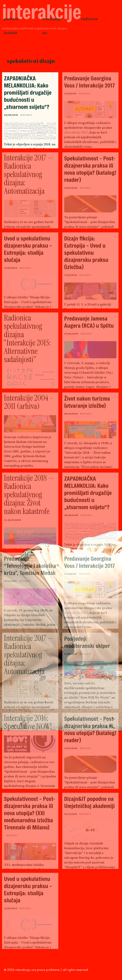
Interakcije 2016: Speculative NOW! (28, 722)
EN (45, 33)
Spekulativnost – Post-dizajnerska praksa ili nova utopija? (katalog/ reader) (90, 169)
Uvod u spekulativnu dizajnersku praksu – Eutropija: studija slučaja (28, 249)
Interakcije (52, 19)
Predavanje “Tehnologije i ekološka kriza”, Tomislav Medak (30, 566)
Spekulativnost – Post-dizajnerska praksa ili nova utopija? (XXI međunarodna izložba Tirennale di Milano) (30, 813)
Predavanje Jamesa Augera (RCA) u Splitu (89, 322)
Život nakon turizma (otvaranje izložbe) (87, 402)
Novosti (26, 115)
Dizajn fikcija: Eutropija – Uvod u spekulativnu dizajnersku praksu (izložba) (86, 253)
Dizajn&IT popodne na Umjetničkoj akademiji (89, 802)
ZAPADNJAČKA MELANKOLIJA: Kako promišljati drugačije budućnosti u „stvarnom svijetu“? (28, 92)
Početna (11, 19)
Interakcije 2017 (76, 132)
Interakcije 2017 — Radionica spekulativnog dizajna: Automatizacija (29, 174)
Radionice (89, 19)
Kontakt (11, 33)
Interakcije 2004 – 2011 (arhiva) (29, 402)
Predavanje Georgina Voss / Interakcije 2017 (90, 82)
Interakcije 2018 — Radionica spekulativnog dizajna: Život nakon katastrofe (29, 495)
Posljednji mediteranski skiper (87, 642)
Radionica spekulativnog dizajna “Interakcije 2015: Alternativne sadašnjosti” (27, 339)
